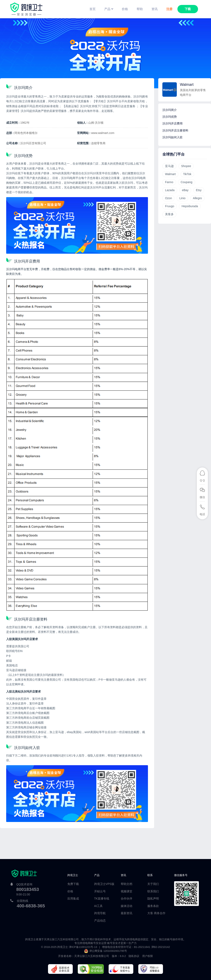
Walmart (170, 174)
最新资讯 (127, 913)
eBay (185, 190)
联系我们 (153, 891)
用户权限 (148, 956)
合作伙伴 (127, 899)
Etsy (199, 190)
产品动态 (100, 921)
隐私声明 (153, 899)
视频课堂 (127, 891)
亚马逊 (169, 166)
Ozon (168, 198)
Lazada (170, 190)
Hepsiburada (190, 206)
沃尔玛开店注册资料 (175, 130)
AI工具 (98, 906)
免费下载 (73, 884)
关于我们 (153, 884)
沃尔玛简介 (170, 110)
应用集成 (73, 899)
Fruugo (170, 206)
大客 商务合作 (156, 913)
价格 (70, 891)
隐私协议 (134, 956)
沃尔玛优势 (170, 117)
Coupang (187, 182)
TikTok (187, 174)
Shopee (186, 166)
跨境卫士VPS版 (104, 884)
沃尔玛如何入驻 (172, 137)
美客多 (169, 214)
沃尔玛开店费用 (172, 123)
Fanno (169, 182)
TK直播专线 (102, 899)
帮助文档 (127, 884)
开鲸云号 (100, 891)
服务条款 (153, 906)
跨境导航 (100, 913)
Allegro (197, 198)
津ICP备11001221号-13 (83, 947)
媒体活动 (127, 906)
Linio (182, 198)
